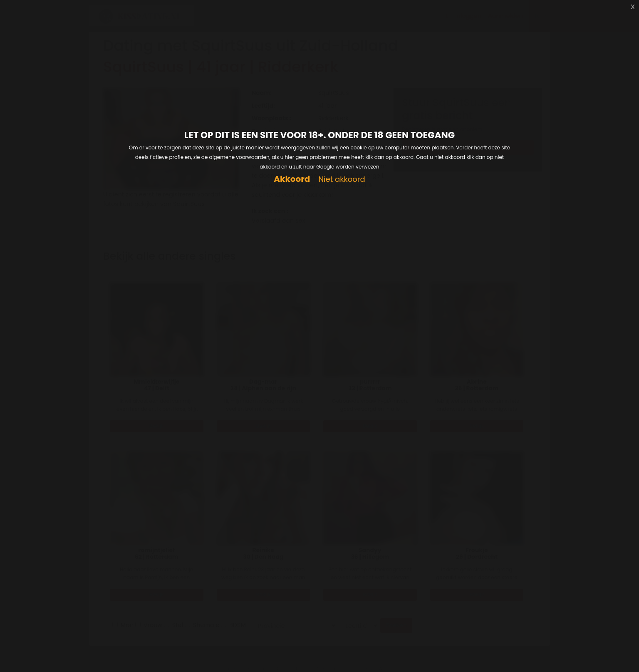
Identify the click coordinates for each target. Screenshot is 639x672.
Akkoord (292, 179)
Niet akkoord (342, 180)
